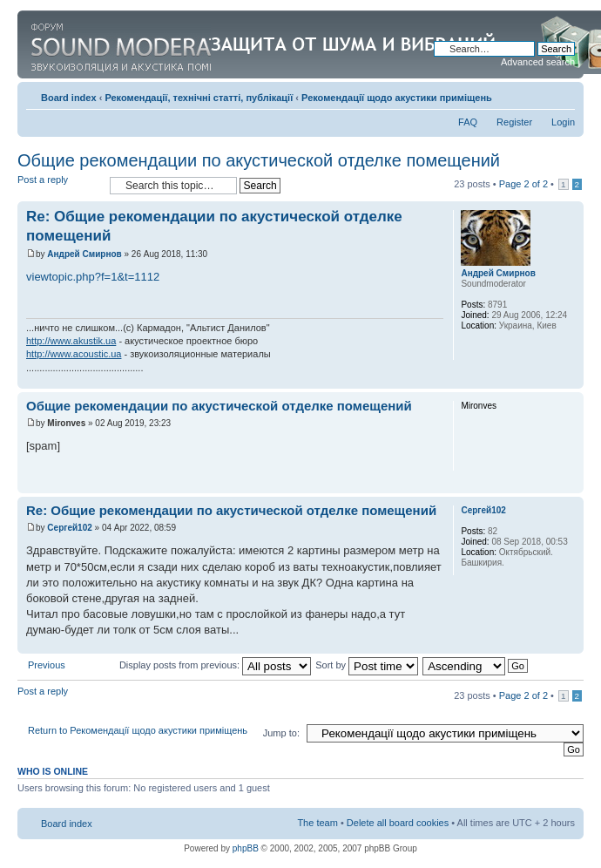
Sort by (367, 665)
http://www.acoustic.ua (74, 354)
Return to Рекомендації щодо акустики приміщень (138, 730)
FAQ (468, 122)
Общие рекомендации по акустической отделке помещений (259, 160)
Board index (69, 98)
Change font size (562, 94)
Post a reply (59, 185)
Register (514, 122)
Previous (47, 665)
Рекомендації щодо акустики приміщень (397, 98)
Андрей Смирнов (84, 254)
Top (570, 380)
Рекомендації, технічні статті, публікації (199, 98)
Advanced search (538, 62)
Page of (523, 184)
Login (563, 122)
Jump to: (281, 733)
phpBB (246, 848)
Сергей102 (69, 528)
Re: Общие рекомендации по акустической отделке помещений (231, 510)
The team (317, 823)
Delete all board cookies (398, 823)
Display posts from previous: (215, 665)
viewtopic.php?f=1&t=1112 (93, 277)
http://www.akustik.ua (71, 341)
